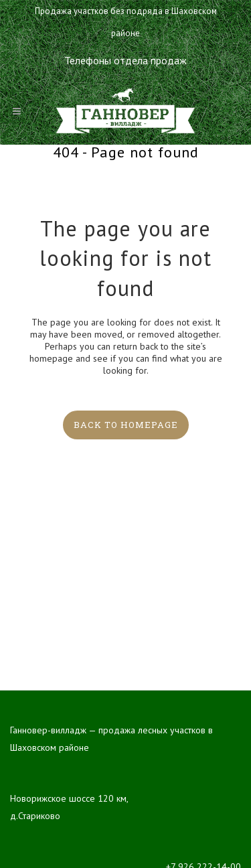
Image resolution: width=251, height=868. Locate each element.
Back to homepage (126, 425)
